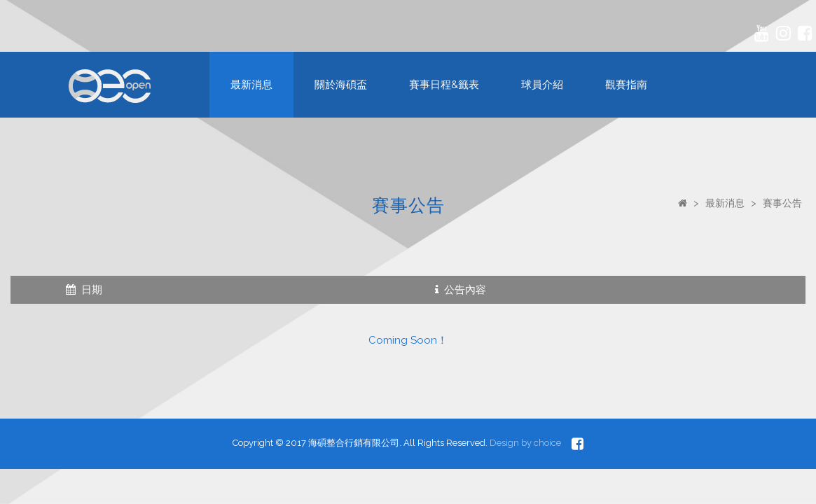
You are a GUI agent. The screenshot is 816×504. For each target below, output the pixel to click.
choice (547, 443)
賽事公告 (782, 203)
